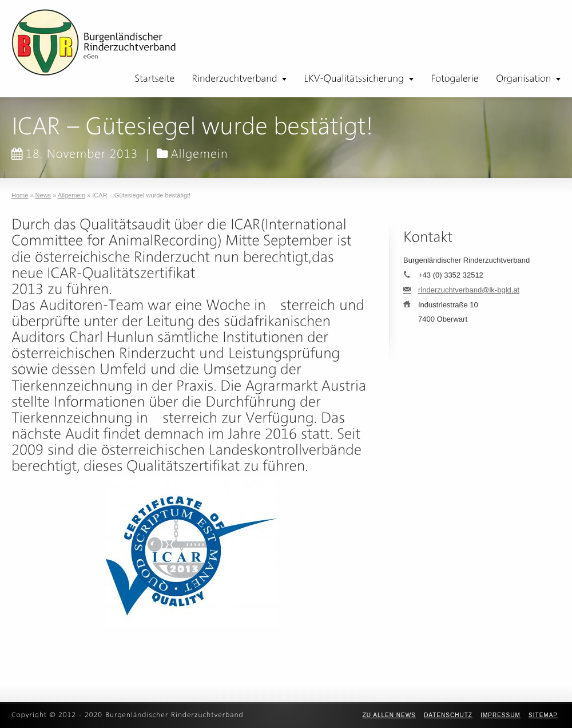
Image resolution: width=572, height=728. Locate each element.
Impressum (500, 715)
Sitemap (543, 715)
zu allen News (389, 715)
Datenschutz (448, 715)
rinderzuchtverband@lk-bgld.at (469, 290)
